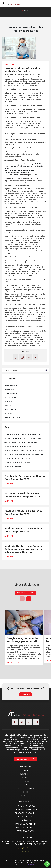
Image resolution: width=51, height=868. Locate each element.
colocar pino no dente (12, 434)
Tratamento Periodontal (12, 417)
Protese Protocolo (10, 405)
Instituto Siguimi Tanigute (34, 450)
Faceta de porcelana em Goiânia (29, 442)
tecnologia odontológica (13, 466)
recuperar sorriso (10, 458)
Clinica (26, 778)
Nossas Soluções (26, 788)
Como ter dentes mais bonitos (30, 434)
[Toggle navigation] (46, 3)
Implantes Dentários (26, 827)
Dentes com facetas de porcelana (15, 438)
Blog (9, 14)
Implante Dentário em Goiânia (14, 450)
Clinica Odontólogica (11, 386)
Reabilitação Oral (10, 409)
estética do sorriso (11, 442)
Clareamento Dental (25, 817)
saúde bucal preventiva (25, 458)
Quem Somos (26, 774)
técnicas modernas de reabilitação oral (17, 462)
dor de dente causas (35, 438)
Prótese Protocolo (25, 806)
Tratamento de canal (25, 813)
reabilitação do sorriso (23, 454)
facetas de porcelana (11, 446)
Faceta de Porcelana (11, 394)
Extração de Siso (25, 820)
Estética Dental (9, 390)
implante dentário (26, 446)
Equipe (26, 785)
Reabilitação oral (38, 454)
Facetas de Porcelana (26, 824)
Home (26, 770)
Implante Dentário (10, 398)
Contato (26, 796)
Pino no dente (9, 454)
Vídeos (26, 781)
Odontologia (9, 402)
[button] (29, 599)
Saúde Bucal (8, 413)
